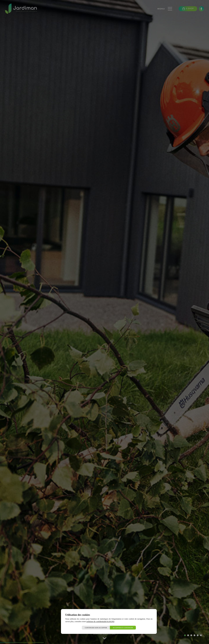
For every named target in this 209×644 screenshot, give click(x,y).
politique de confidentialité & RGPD (100, 621)
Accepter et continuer (123, 628)
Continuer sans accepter (96, 628)
